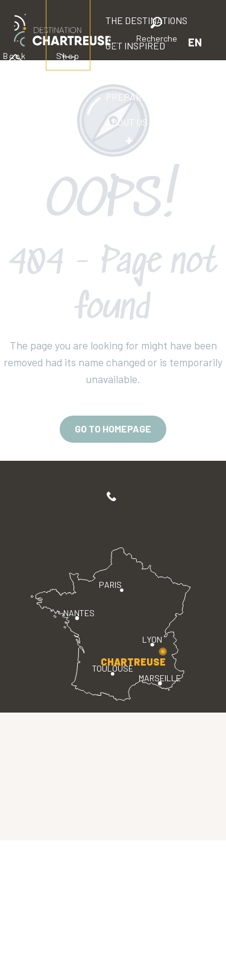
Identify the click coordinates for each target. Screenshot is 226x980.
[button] (157, 32)
